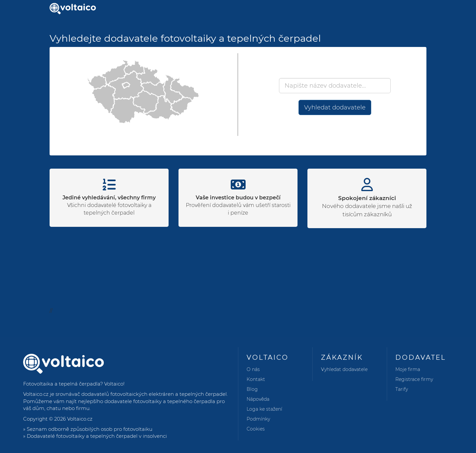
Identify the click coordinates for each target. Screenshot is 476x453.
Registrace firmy (414, 379)
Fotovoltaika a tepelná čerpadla (62, 384)
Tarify (402, 389)
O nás (253, 369)
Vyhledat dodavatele (335, 107)
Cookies (256, 429)
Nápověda (258, 399)
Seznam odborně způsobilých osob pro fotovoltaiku (90, 429)
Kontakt (256, 379)
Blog (252, 389)
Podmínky (258, 419)
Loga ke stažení (264, 409)
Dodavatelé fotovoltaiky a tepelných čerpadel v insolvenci (97, 436)
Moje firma (408, 369)
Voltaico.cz (80, 419)
